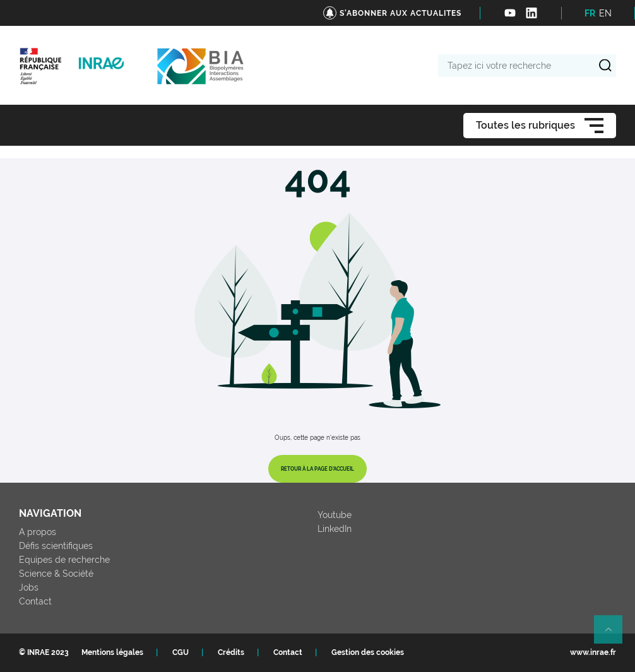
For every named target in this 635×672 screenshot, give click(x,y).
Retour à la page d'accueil (317, 469)
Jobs (29, 587)
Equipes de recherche (64, 560)
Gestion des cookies (368, 652)
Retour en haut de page (614, 635)
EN (605, 13)
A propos (38, 532)
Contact (35, 601)
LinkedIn (335, 529)
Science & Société (56, 574)
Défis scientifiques (56, 546)
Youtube (335, 515)
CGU (181, 652)
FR (590, 13)
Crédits (231, 652)
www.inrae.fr (593, 652)
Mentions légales (112, 652)
